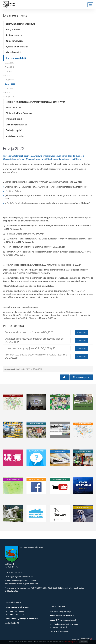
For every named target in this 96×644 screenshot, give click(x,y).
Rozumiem (84, 642)
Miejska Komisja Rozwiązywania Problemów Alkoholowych (35, 102)
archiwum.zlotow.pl (58, 627)
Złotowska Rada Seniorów (19, 113)
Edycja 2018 (10, 67)
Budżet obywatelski (16, 58)
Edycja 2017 (10, 63)
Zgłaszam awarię (14, 41)
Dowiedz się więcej (71, 642)
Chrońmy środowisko (16, 125)
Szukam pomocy (14, 35)
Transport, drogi (14, 119)
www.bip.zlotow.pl (68, 620)
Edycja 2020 (10, 75)
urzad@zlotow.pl (64, 611)
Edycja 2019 (10, 71)
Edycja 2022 (10, 80)
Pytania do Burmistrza (17, 47)
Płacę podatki (13, 29)
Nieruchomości (13, 52)
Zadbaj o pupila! (14, 130)
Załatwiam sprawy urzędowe (20, 24)
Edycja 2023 (10, 84)
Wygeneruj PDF (81, 377)
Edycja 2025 (10, 92)
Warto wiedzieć (13, 107)
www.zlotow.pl (68, 616)
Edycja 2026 (10, 97)
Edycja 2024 (10, 88)
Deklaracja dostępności (60, 631)
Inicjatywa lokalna (15, 136)
